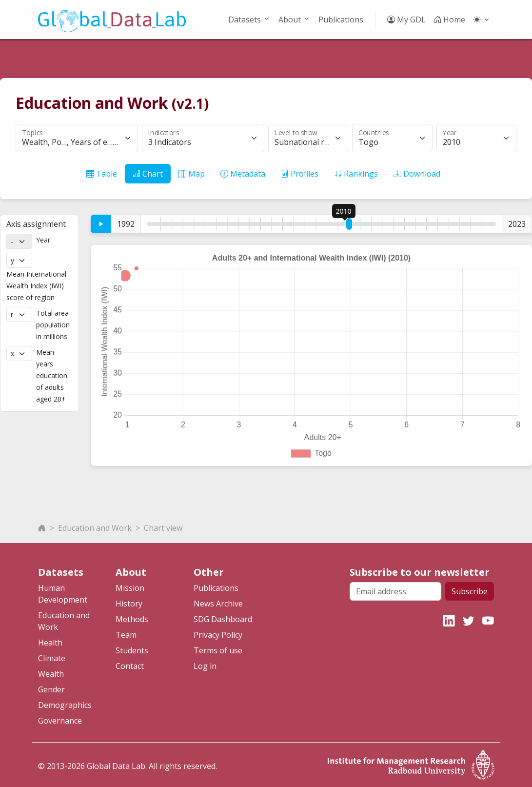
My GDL (406, 20)
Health (50, 640)
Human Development (63, 591)
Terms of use (218, 648)
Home (449, 20)
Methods (132, 617)
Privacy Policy (218, 632)
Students (132, 648)
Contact (130, 664)
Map (192, 174)
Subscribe (470, 589)
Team (126, 632)
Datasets (245, 20)
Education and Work (95, 525)
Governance (60, 718)
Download (417, 174)
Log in (205, 664)
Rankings (356, 174)
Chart (148, 174)
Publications (341, 20)
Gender (51, 687)
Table (102, 174)
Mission (130, 585)
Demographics (65, 703)
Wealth (51, 671)
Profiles (300, 174)
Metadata (243, 174)
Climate (52, 656)
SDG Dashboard (223, 617)
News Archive (218, 601)
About (290, 20)
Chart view (163, 525)
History (129, 601)
